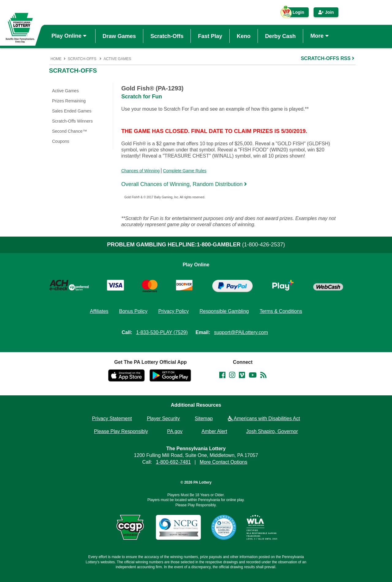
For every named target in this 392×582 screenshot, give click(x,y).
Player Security (163, 418)
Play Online (70, 36)
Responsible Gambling (224, 311)
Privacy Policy (174, 311)
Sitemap (204, 418)
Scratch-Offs (167, 36)
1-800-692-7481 (173, 462)
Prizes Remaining (69, 101)
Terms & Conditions (281, 311)
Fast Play (210, 36)
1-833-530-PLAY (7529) (162, 332)
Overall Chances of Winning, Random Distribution (185, 184)
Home (56, 59)
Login (295, 13)
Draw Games (119, 36)
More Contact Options (224, 462)
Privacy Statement (112, 418)
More (320, 36)
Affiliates (99, 311)
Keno (244, 36)
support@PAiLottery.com (241, 332)
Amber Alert (214, 431)
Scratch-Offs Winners (72, 121)
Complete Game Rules (185, 171)
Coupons (61, 141)
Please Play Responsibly (121, 431)
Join (326, 12)
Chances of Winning (140, 171)
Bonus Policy (133, 311)
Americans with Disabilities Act (264, 418)
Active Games (117, 59)
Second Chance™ (70, 131)
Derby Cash (280, 36)
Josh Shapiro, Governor (272, 431)
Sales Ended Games (72, 111)
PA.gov (175, 431)
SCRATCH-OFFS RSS (328, 58)
